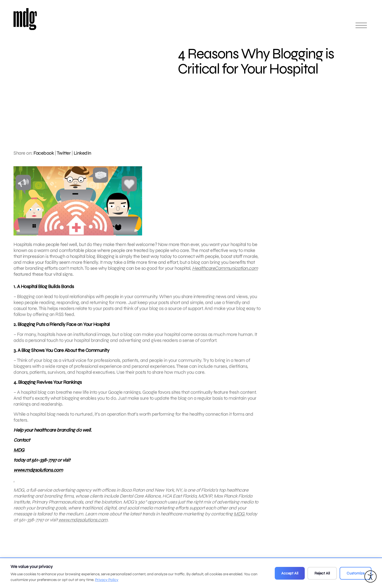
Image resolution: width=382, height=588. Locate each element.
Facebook (44, 153)
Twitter (64, 153)
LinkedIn (83, 153)
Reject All (322, 573)
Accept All (290, 573)
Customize (356, 573)
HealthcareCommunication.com (225, 268)
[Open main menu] (361, 28)
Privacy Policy (107, 580)
